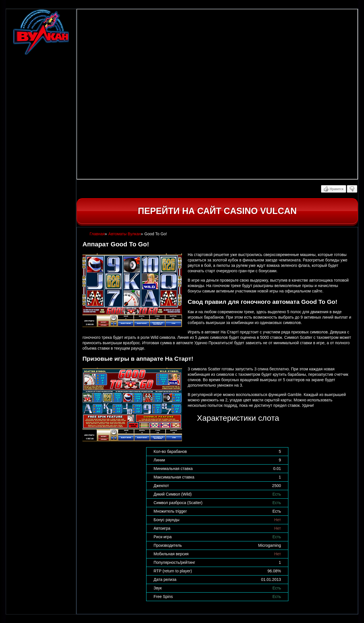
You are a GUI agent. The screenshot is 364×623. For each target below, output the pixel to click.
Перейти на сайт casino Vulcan (217, 211)
